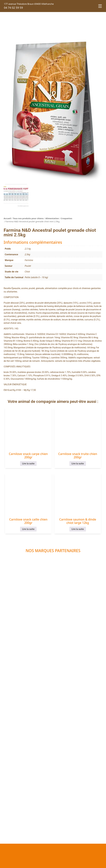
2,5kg (27, 254)
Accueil (7, 218)
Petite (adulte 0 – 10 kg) (36, 277)
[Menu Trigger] (100, 6)
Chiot (27, 272)
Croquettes (66, 218)
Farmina (29, 260)
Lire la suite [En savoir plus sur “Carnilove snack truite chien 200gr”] (78, 464)
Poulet (28, 266)
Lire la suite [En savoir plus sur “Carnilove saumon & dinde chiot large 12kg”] (78, 529)
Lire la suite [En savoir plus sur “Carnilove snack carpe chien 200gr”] (28, 464)
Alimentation (52, 218)
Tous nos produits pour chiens (28, 218)
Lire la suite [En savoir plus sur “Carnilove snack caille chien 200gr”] (28, 529)
